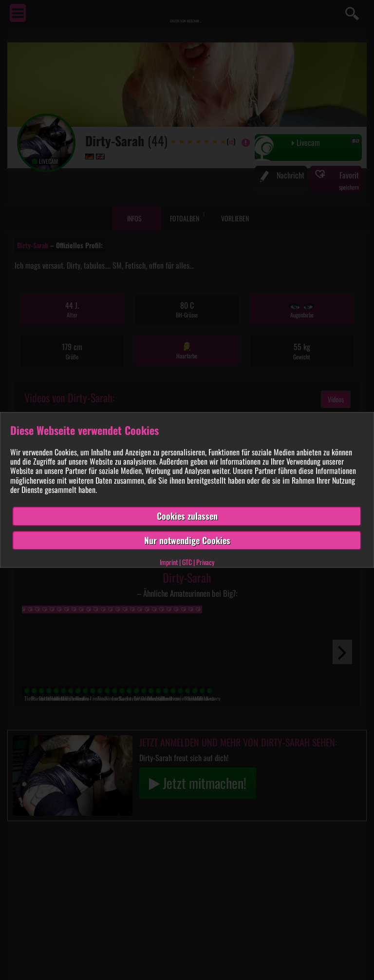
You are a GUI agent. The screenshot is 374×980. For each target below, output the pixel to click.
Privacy (205, 562)
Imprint (169, 562)
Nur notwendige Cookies (187, 540)
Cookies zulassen (187, 516)
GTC (187, 562)
